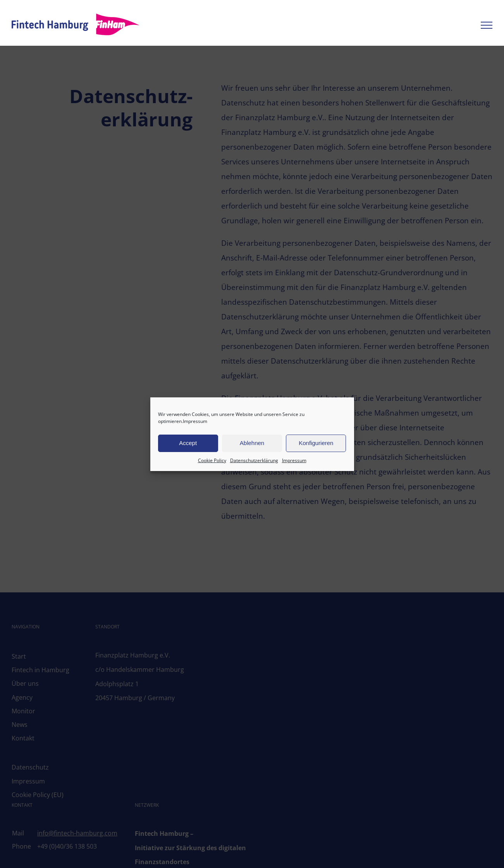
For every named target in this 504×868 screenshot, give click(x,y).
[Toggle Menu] (487, 25)
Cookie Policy (212, 460)
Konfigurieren (316, 443)
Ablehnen (252, 443)
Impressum (195, 421)
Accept (188, 443)
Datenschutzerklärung (254, 460)
